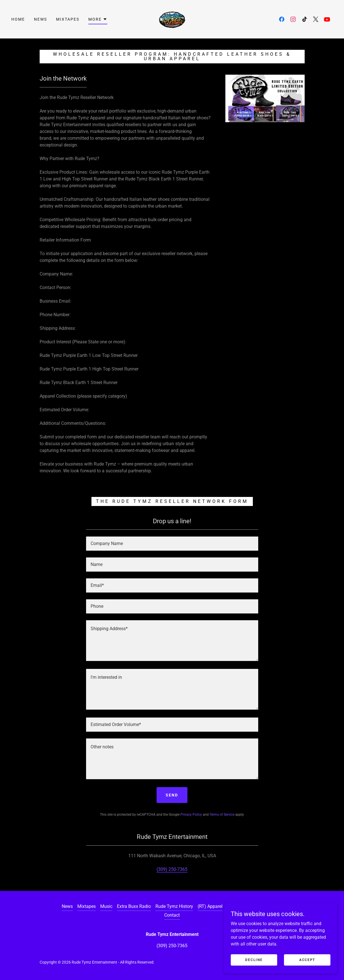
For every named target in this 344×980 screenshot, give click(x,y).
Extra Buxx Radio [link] (134, 906)
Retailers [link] (236, 906)
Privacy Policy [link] (191, 815)
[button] (98, 20)
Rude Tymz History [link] (174, 906)
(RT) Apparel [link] (210, 906)
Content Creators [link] (266, 906)
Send (172, 795)
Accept (307, 968)
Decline (254, 968)
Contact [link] (172, 915)
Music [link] (106, 906)
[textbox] (172, 544)
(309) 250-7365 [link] (172, 869)
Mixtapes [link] (68, 19)
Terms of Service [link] (222, 815)
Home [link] (18, 19)
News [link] (40, 19)
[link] (172, 19)
